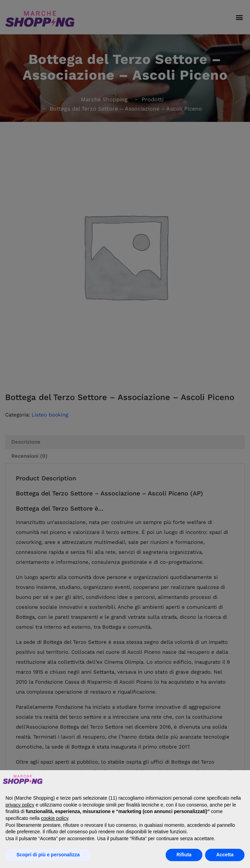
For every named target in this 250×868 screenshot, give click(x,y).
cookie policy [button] (55, 818)
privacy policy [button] (20, 805)
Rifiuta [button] (184, 855)
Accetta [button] (225, 855)
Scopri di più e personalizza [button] (48, 855)
